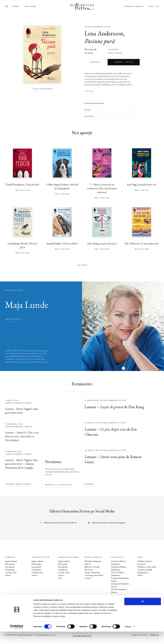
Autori (8, 575)
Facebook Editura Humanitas (118, 563)
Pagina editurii (11, 561)
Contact (88, 578)
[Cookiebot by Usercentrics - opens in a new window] (17, 639)
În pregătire (10, 567)
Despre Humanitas (92, 572)
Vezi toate (82, 265)
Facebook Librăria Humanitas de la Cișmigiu (121, 602)
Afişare (128, 639)
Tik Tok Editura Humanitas (118, 574)
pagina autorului (13, 319)
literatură (113, 50)
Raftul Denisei (115, 53)
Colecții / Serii (11, 572)
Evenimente (10, 570)
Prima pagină (30, 6)
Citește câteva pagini (42, 89)
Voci (60, 578)
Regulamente (143, 572)
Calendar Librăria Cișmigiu (18, 484)
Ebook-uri (89, 570)
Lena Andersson (104, 33)
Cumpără (124, 62)
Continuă (89, 91)
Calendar (89, 484)
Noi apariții (10, 564)
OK (143, 614)
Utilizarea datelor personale (145, 563)
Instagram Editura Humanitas (119, 568)
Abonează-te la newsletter (59, 485)
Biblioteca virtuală (92, 567)
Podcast (88, 564)
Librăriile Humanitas (134, 6)
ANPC (140, 575)
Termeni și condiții (145, 570)
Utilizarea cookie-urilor (147, 567)
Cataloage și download (94, 575)
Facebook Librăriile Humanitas (119, 596)
